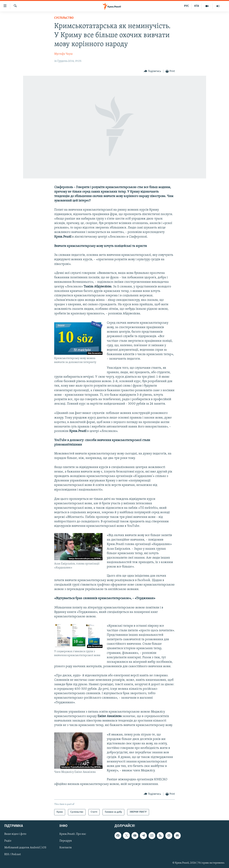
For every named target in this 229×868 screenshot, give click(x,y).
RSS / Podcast (13, 854)
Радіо (8, 841)
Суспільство (64, 18)
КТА (197, 6)
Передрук (66, 841)
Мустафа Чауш (63, 54)
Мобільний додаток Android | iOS (25, 848)
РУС (187, 6)
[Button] (153, 71)
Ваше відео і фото (15, 834)
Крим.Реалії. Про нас (73, 834)
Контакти (66, 848)
